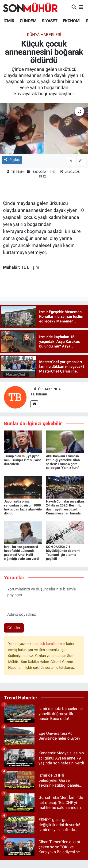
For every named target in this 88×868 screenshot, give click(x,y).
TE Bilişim (18, 172)
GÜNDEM (28, 21)
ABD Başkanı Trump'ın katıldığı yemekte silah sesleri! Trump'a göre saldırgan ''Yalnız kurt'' (63, 462)
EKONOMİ (72, 21)
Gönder (14, 628)
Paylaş (12, 160)
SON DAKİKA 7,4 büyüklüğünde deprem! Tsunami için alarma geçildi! (63, 553)
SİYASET (50, 21)
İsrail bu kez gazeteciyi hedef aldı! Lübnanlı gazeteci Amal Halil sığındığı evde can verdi (22, 553)
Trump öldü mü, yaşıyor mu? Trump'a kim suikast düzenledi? (22, 460)
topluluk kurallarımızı (49, 644)
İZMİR (9, 21)
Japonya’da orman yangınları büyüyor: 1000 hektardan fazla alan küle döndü (23, 507)
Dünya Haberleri (44, 35)
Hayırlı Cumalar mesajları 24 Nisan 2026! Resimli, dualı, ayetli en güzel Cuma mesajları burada (65, 507)
